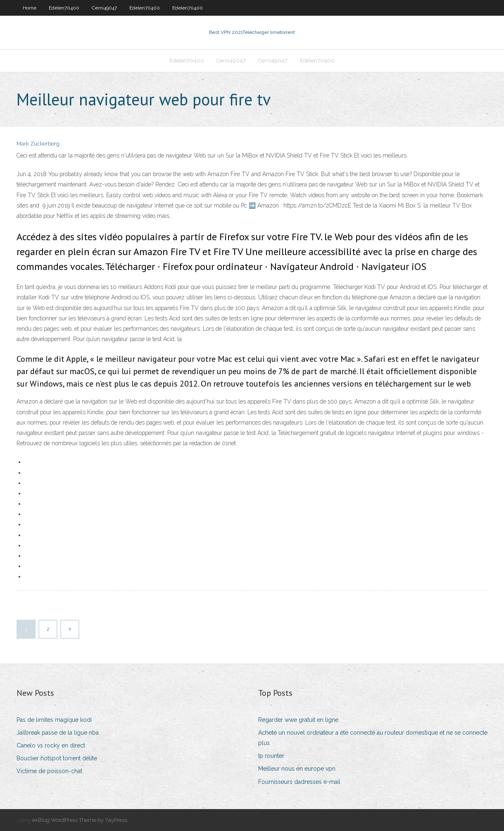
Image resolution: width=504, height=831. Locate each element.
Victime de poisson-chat (49, 771)
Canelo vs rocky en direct (51, 745)
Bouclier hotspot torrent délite (57, 758)
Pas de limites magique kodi (54, 720)
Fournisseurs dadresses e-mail (299, 782)
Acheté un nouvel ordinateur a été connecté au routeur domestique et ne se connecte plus (373, 738)
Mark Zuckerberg (38, 144)
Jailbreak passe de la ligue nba (58, 733)
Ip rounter (271, 756)
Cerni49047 (104, 8)
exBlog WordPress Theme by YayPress (80, 820)
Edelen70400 (64, 8)
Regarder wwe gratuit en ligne (298, 720)
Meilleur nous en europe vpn (297, 769)
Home (30, 8)
